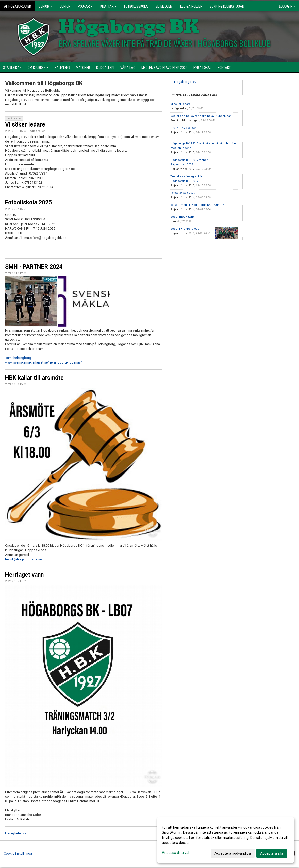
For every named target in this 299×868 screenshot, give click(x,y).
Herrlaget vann (24, 575)
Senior (45, 6)
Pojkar (85, 6)
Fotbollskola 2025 (28, 203)
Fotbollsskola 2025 (183, 193)
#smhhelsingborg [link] (18, 358)
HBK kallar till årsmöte (34, 378)
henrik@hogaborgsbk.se (23, 559)
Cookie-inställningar (18, 853)
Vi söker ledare (25, 125)
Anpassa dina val (176, 853)
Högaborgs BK (185, 82)
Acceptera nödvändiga (233, 853)
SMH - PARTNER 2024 (34, 267)
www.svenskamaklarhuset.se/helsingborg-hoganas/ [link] (44, 362)
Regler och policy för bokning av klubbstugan (201, 116)
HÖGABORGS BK (17, 6)
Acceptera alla (272, 853)
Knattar (108, 6)
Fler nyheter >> (16, 833)
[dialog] (225, 840)
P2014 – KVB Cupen (184, 128)
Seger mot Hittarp (182, 217)
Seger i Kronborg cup (185, 229)
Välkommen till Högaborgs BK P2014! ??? (198, 205)
